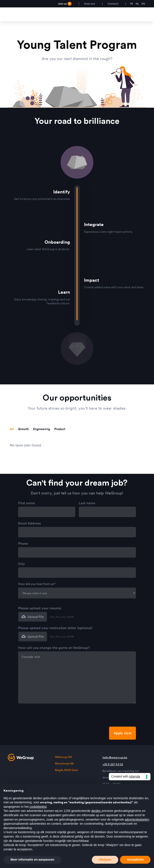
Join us (65, 4)
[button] (33, 617)
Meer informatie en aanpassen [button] (32, 860)
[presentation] (51, 716)
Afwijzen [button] (105, 860)
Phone (23, 543)
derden (96, 811)
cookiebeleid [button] (38, 807)
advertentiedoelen (137, 819)
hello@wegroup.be (115, 757)
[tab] (12, 429)
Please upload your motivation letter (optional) (55, 628)
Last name (87, 503)
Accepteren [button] (135, 860)
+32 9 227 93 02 (113, 764)
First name (27, 503)
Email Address (29, 523)
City (21, 564)
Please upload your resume (40, 608)
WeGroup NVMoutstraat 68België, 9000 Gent (67, 763)
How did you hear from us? (37, 584)
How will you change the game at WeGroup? (54, 648)
